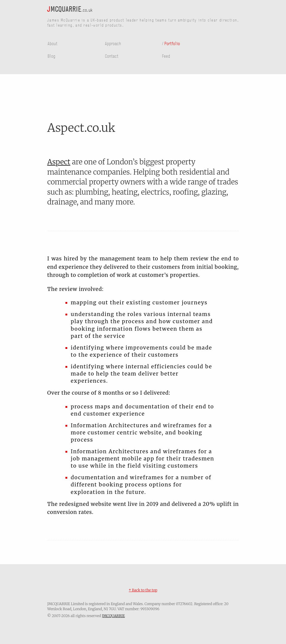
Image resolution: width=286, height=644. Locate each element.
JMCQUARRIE (113, 616)
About (52, 43)
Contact (112, 56)
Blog (51, 56)
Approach (113, 43)
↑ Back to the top (143, 590)
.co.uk (70, 10)
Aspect (59, 162)
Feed (166, 56)
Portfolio (172, 43)
